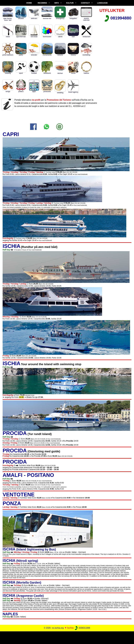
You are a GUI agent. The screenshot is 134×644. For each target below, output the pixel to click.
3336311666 (82, 628)
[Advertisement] (67, 637)
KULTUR (70, 3)
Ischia (70, 628)
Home (29, 3)
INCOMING (42, 3)
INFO (57, 3)
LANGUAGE (102, 3)
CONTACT (85, 3)
